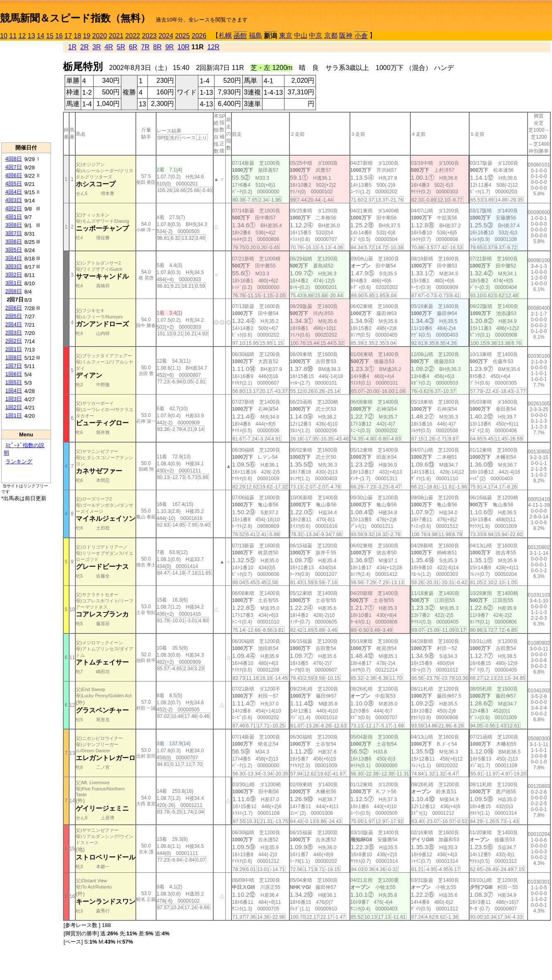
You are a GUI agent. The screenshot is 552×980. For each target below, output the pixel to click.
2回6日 (14, 308)
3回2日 (14, 275)
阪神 (346, 35)
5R (121, 47)
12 (22, 36)
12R (213, 47)
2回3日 (14, 333)
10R (184, 47)
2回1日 (14, 349)
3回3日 (14, 266)
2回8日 (14, 291)
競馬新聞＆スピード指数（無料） (75, 18)
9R (169, 47)
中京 (316, 35)
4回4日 (14, 192)
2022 (133, 36)
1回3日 (14, 399)
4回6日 (14, 175)
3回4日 (14, 258)
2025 (183, 36)
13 (31, 36)
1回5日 (14, 382)
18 (77, 36)
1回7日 (14, 366)
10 (4, 36)
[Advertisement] (26, 91)
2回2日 (14, 341)
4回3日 (14, 200)
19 (87, 36)
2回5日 (14, 316)
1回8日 (14, 358)
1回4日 (14, 391)
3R (96, 47)
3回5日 (14, 250)
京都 (331, 35)
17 (68, 36)
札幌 (225, 35)
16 (59, 36)
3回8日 (14, 225)
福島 (256, 35)
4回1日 (14, 217)
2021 (116, 36)
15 (50, 36)
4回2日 (14, 208)
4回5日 (14, 184)
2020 (100, 36)
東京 (286, 35)
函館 (240, 36)
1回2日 (14, 407)
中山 (301, 35)
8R (157, 47)
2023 (149, 36)
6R (133, 47)
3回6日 (14, 242)
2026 (199, 36)
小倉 (361, 36)
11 (13, 36)
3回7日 (14, 233)
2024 (166, 36)
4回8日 (14, 159)
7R (145, 47)
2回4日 (14, 324)
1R (72, 47)
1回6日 (14, 374)
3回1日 (14, 283)
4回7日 (14, 167)
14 (41, 36)
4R (108, 47)
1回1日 (14, 415)
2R (84, 47)
